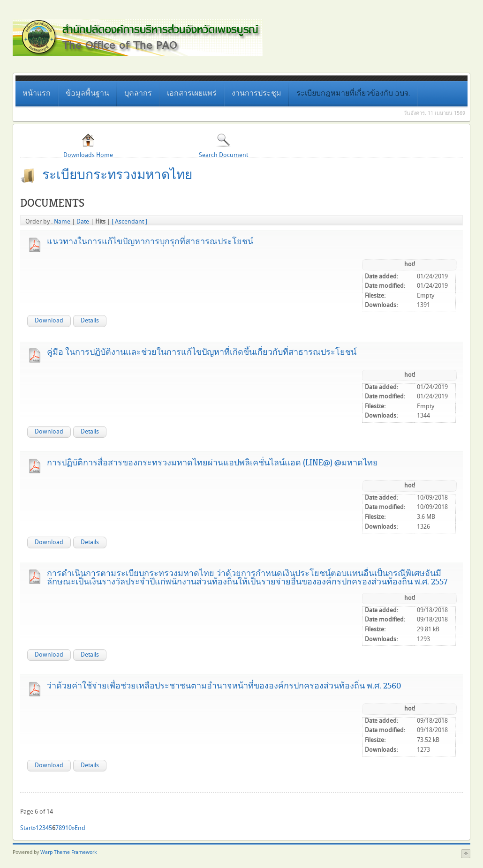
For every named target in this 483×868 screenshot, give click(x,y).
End (80, 828)
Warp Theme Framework (68, 853)
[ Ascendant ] (129, 222)
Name (62, 222)
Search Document (223, 146)
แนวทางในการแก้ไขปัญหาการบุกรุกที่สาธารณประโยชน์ (150, 241)
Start (26, 828)
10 (68, 828)
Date (83, 222)
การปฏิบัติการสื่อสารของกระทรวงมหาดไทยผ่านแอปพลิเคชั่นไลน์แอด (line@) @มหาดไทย (212, 463)
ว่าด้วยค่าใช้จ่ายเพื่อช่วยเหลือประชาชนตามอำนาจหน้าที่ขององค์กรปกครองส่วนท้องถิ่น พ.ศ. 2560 (224, 686)
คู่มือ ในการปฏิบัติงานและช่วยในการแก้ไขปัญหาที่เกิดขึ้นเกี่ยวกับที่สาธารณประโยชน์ (202, 352)
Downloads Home (88, 146)
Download (49, 321)
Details (90, 321)
